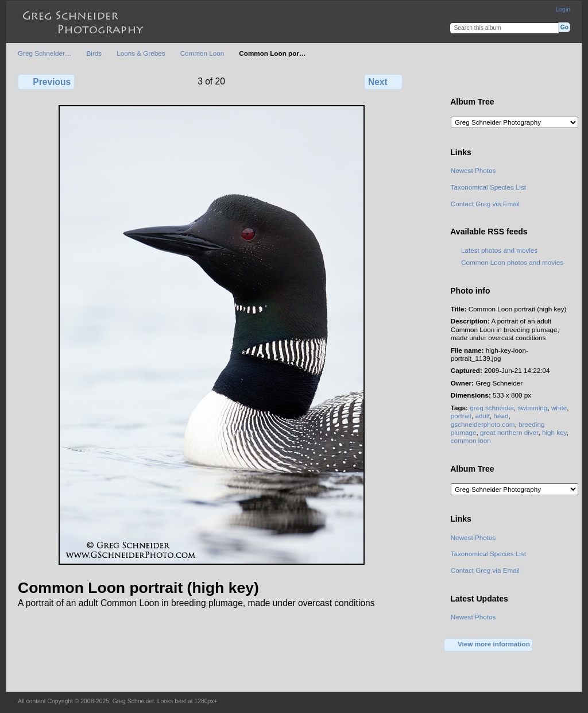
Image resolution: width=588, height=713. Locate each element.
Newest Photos (473, 170)
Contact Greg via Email (485, 204)
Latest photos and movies (499, 250)
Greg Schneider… (45, 53)
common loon (471, 440)
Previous (46, 82)
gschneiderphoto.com (483, 424)
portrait (461, 416)
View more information (489, 645)
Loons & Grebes (141, 53)
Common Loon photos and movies (512, 262)
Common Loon (202, 53)
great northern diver (509, 432)
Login (563, 9)
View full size (457, 80)
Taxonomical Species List (488, 187)
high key (554, 432)
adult (483, 416)
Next (383, 82)
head (501, 416)
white (559, 408)
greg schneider (492, 408)
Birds (94, 53)
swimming (532, 408)
